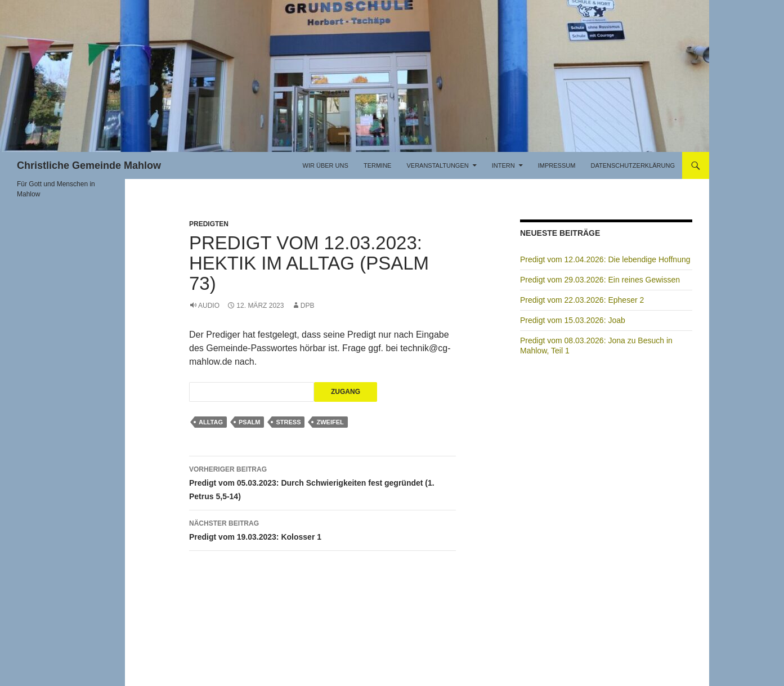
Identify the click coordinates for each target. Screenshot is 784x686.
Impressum (557, 165)
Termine (378, 165)
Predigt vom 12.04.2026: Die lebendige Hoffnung (605, 259)
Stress (288, 422)
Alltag (211, 422)
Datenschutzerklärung (633, 165)
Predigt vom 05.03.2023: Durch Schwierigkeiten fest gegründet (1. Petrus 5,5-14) (322, 482)
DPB (308, 306)
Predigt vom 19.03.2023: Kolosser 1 (322, 529)
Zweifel (330, 422)
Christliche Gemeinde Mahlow (89, 165)
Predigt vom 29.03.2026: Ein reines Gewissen (600, 280)
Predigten (209, 224)
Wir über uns (326, 165)
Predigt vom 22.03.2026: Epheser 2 (582, 300)
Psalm (250, 422)
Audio (209, 306)
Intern (503, 165)
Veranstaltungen (437, 165)
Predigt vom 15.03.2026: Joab (573, 320)
